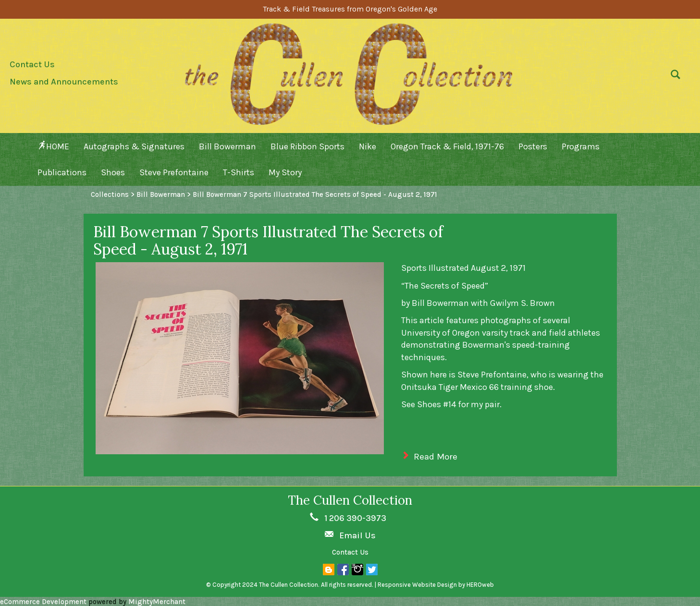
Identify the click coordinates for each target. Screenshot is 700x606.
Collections (110, 194)
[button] (673, 77)
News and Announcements (64, 82)
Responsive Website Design (417, 585)
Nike (368, 146)
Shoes (113, 172)
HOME (53, 146)
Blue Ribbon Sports (307, 146)
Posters (533, 146)
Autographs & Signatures (134, 146)
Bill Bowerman (227, 146)
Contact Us (32, 64)
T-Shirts (239, 172)
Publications (62, 172)
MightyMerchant (157, 602)
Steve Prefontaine (174, 172)
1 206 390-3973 (355, 518)
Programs (581, 146)
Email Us (357, 535)
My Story (285, 172)
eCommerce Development (43, 602)
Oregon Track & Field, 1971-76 (447, 146)
